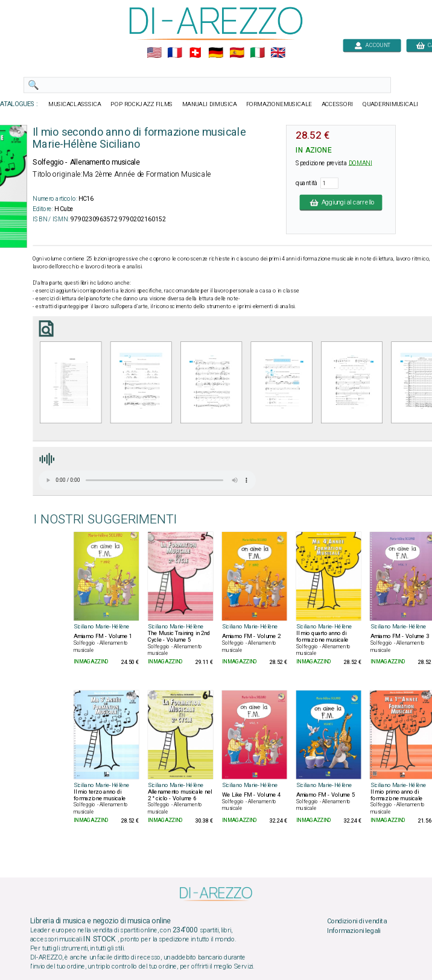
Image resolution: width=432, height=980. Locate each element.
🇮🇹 (257, 53)
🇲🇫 (175, 53)
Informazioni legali (354, 931)
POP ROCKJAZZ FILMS (141, 104)
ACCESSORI (338, 104)
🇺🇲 (154, 53)
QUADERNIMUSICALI (390, 104)
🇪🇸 (237, 53)
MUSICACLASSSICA (75, 104)
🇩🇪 (216, 53)
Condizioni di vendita (357, 922)
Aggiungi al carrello (341, 202)
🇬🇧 (278, 53)
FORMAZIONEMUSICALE (279, 104)
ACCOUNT (372, 45)
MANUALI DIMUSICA (210, 104)
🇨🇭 (195, 53)
